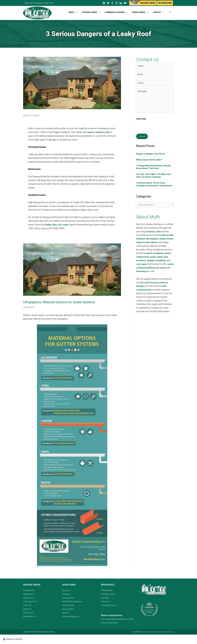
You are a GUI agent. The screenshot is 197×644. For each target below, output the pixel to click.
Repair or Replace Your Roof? (151, 150)
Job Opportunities (108, 593)
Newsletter (105, 597)
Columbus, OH (29, 589)
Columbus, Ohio (154, 231)
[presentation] (155, 124)
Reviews (65, 612)
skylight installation (146, 264)
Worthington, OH (30, 601)
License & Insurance (109, 604)
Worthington (166, 239)
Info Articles (34, 114)
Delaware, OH (28, 597)
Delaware (153, 239)
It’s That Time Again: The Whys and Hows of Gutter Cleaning (154, 172)
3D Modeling (165, 3)
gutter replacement (159, 257)
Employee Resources (70, 616)
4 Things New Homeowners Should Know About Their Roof (154, 164)
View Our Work (68, 608)
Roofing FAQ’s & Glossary (72, 601)
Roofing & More (68, 597)
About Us (66, 589)
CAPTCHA (141, 116)
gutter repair (143, 260)
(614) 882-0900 (48, 3)
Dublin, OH (27, 604)
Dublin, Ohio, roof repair (57, 224)
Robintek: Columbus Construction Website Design (157, 631)
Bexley (147, 242)
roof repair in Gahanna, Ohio (97, 131)
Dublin (139, 242)
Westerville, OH (29, 593)
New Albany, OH (29, 616)
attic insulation (158, 260)
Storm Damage (68, 604)
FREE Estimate (107, 589)
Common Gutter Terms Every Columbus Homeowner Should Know (152, 182)
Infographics (29, 306)
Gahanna (156, 242)
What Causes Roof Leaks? (150, 156)
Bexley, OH (27, 608)
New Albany (167, 242)
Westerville (142, 239)
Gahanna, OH (28, 612)
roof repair (167, 264)
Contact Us (105, 601)
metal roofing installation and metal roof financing (153, 271)
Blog (25, 114)
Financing (66, 593)
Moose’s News (148, 3)
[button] (170, 11)
